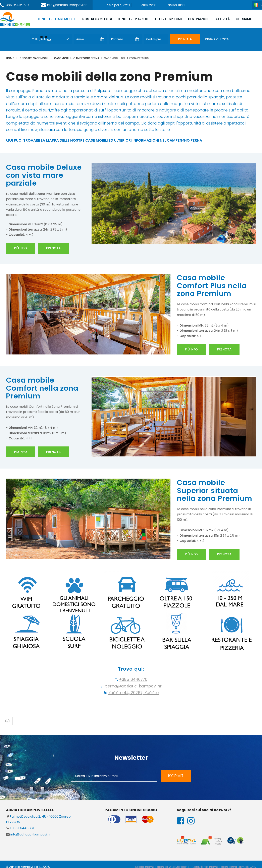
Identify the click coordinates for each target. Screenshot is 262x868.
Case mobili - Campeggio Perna (77, 58)
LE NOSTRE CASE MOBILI (56, 19)
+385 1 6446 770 (21, 828)
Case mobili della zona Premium (127, 58)
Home (10, 58)
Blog (44, 37)
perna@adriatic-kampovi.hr (133, 686)
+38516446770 (133, 679)
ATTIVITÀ (223, 19)
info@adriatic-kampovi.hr (29, 834)
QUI (10, 140)
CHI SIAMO (244, 19)
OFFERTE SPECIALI (169, 19)
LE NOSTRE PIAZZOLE (133, 19)
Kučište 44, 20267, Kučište (134, 693)
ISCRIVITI (176, 776)
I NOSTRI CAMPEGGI (96, 19)
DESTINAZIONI (199, 19)
